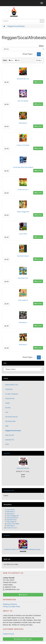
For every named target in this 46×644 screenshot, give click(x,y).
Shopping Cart (9, 490)
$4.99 (7, 82)
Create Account (8, 634)
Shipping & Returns (10, 604)
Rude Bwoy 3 (23, 345)
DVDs (7, 444)
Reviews (7, 536)
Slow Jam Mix (10, 435)
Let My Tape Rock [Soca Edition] (23, 167)
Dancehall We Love (23, 79)
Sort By (39, 60)
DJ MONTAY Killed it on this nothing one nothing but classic (22, 549)
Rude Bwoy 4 (23, 323)
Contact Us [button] (23, 595)
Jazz (7, 412)
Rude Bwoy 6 (23, 123)
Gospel (8, 403)
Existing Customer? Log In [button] (23, 639)
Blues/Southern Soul (12, 385)
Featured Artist (10, 399)
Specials (7, 453)
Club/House (9, 389)
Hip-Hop (8, 408)
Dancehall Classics (23, 256)
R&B (7, 426)
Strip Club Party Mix (23, 468)
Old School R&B (10, 421)
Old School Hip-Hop (11, 417)
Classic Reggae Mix (23, 212)
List (11, 60)
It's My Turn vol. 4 (23, 190)
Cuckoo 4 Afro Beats (23, 145)
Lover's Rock (23, 234)
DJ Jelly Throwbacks (12, 394)
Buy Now (38, 82)
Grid (17, 60)
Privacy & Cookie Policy (11, 607)
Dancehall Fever (23, 278)
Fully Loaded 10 (23, 300)
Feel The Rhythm (23, 101)
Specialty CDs (10, 440)
